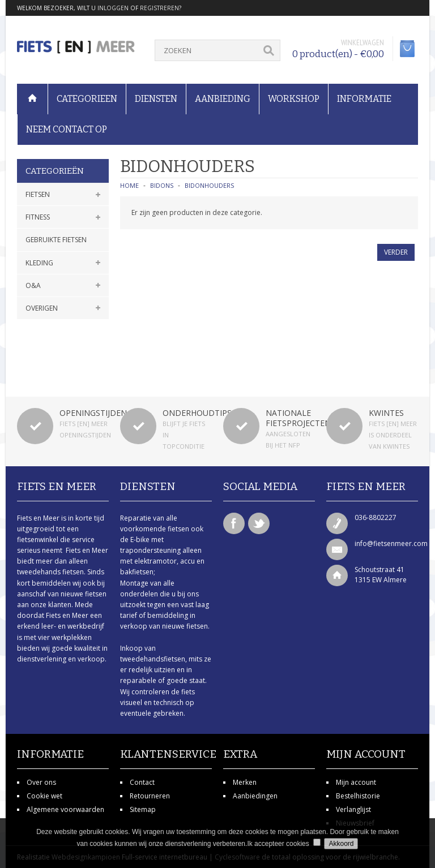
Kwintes (386, 413)
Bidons (162, 185)
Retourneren (150, 796)
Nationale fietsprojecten (298, 418)
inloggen (113, 8)
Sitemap (143, 809)
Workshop (294, 99)
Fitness (38, 217)
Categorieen (87, 99)
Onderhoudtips (197, 413)
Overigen (42, 308)
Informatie (364, 99)
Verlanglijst (353, 809)
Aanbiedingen (255, 796)
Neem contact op (67, 129)
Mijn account (356, 782)
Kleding (39, 263)
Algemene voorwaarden (65, 809)
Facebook (234, 523)
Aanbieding (223, 99)
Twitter (259, 523)
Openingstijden (93, 413)
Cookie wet (44, 796)
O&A (33, 285)
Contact (142, 782)
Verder (396, 252)
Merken (245, 782)
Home (129, 185)
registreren (159, 8)
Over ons (41, 782)
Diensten (156, 99)
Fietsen (38, 194)
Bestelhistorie (358, 796)
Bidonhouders (209, 185)
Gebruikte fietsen (56, 240)
